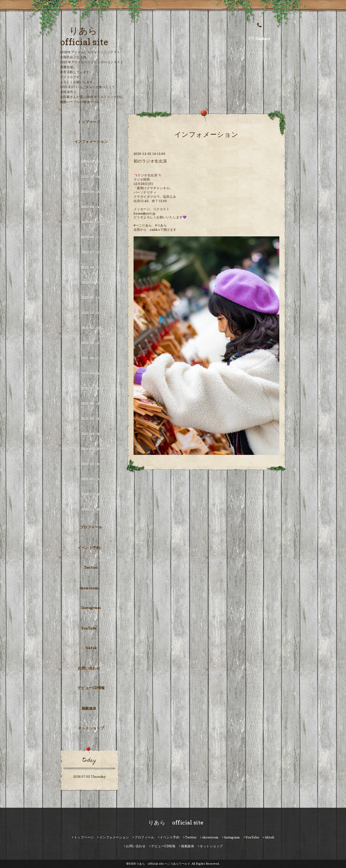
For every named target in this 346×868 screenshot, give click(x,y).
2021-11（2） (92, 328)
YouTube (89, 628)
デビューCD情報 (91, 688)
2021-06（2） (92, 404)
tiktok (91, 648)
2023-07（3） (92, 222)
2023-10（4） (92, 177)
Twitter (91, 568)
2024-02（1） (92, 162)
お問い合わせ (89, 668)
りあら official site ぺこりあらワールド (163, 864)
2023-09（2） (92, 192)
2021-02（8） (92, 464)
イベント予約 (89, 548)
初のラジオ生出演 (150, 161)
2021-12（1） (92, 313)
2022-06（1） (92, 267)
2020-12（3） (92, 494)
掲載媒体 (89, 708)
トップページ (89, 122)
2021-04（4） (92, 434)
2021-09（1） (92, 358)
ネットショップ (91, 728)
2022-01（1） (92, 298)
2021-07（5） (92, 388)
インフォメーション (91, 142)
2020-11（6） (92, 509)
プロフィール (91, 527)
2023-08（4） (92, 207)
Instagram (91, 608)
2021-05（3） (92, 419)
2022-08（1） (92, 237)
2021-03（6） (92, 449)
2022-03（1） (92, 283)
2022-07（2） (92, 252)
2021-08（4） (92, 373)
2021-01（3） (92, 479)
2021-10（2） (92, 343)
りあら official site (173, 823)
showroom (89, 588)
